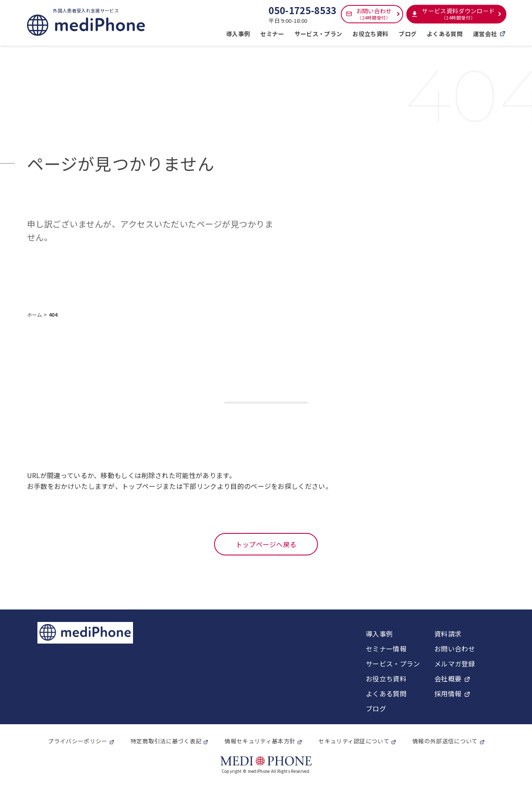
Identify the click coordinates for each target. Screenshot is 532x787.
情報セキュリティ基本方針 (260, 741)
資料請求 (448, 634)
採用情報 (448, 693)
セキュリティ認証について (354, 741)
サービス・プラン (319, 34)
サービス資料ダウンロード (458, 14)
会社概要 (448, 678)
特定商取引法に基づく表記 (166, 741)
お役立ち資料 (370, 34)
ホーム (35, 315)
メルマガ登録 (455, 664)
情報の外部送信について (445, 741)
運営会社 (489, 34)
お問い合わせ (374, 14)
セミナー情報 (386, 649)
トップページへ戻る (266, 544)
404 (53, 315)
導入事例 (238, 34)
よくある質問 (445, 34)
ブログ (408, 34)
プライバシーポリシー (78, 741)
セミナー (272, 34)
